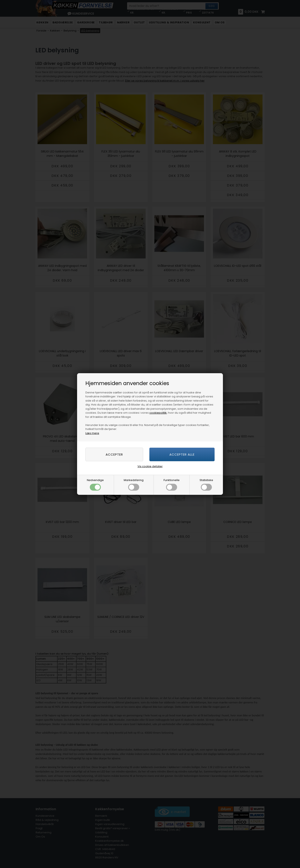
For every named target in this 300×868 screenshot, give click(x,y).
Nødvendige (95, 484)
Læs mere (92, 433)
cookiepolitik (158, 413)
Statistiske (206, 484)
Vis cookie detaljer (150, 466)
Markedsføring (134, 484)
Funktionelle (172, 484)
